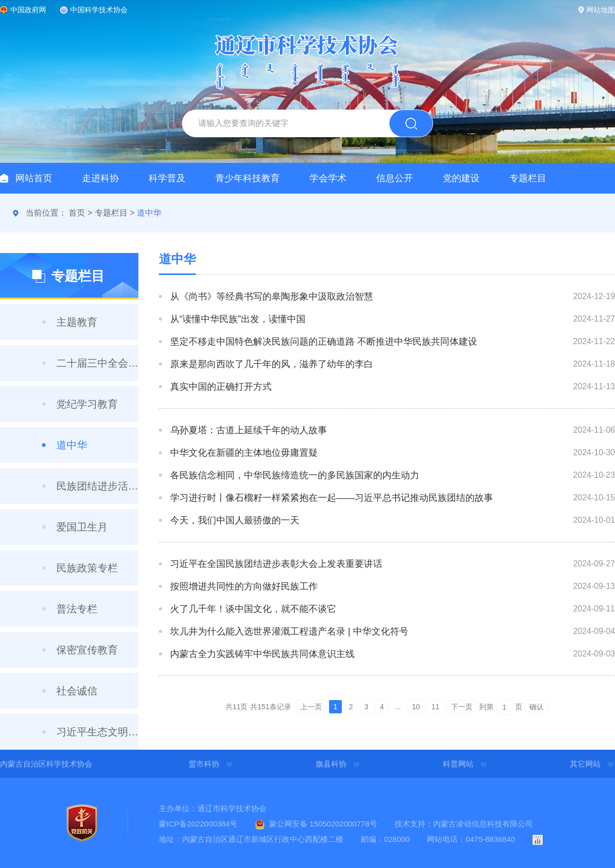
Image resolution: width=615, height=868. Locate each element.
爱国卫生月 (82, 527)
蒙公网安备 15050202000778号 (323, 824)
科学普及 (167, 178)
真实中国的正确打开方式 (221, 387)
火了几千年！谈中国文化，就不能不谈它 (253, 609)
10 (416, 707)
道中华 (149, 213)
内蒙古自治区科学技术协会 (46, 764)
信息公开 (395, 178)
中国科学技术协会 (99, 10)
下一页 (462, 707)
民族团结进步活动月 (97, 486)
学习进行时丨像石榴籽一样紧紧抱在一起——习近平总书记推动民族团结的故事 (332, 498)
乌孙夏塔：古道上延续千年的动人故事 (249, 430)
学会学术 (328, 178)
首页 (77, 213)
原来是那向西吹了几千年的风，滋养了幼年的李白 (272, 364)
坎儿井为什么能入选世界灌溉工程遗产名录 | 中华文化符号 (289, 631)
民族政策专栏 (87, 568)
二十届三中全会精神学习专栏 (97, 363)
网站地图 (601, 10)
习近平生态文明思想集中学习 (97, 732)
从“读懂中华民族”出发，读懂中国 (238, 319)
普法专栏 (77, 609)
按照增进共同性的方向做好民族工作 (244, 586)
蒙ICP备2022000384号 (198, 824)
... (398, 707)
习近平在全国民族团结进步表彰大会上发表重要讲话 (276, 564)
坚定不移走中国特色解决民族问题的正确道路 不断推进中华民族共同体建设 (324, 342)
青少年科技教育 (248, 178)
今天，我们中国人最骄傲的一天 (235, 520)
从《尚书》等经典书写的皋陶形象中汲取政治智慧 (272, 297)
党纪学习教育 (87, 404)
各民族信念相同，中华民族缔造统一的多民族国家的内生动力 (295, 475)
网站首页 (34, 178)
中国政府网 (28, 10)
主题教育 (77, 322)
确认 (537, 707)
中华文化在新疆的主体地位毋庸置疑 (244, 453)
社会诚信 (77, 691)
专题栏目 (528, 178)
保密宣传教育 (87, 650)
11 (436, 707)
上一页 (311, 707)
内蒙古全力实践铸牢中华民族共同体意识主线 (262, 654)
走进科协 (100, 178)
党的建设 (461, 178)
